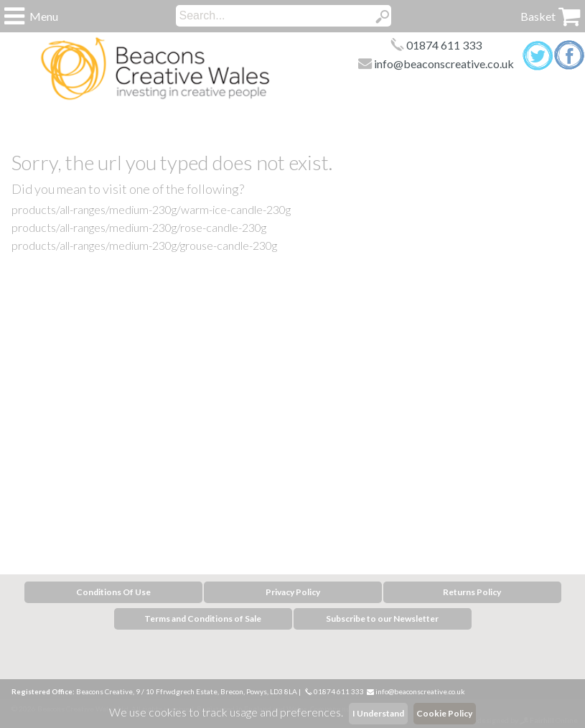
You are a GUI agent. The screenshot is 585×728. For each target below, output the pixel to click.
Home (155, 69)
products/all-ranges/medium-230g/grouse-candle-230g (144, 245)
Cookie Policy (444, 713)
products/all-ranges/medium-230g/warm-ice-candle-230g (151, 209)
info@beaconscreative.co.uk (444, 64)
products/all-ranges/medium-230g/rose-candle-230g (139, 227)
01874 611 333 (444, 45)
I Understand (378, 713)
